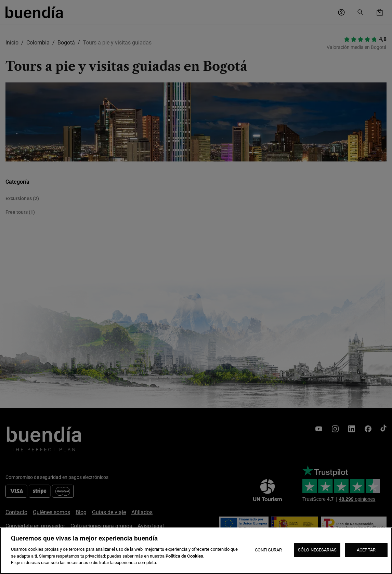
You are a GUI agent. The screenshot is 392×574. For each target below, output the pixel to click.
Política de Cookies (184, 556)
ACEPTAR (366, 550)
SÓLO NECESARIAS (317, 550)
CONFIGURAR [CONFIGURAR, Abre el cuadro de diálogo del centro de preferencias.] (268, 550)
